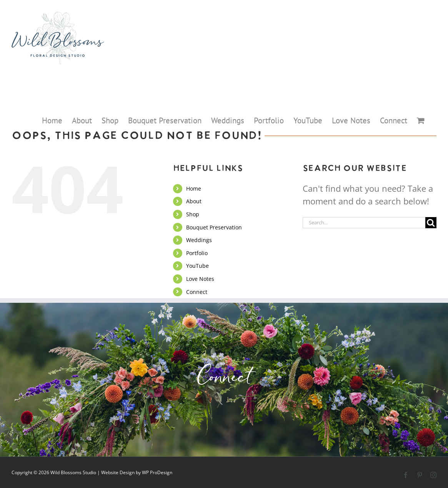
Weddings (199, 240)
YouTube (197, 266)
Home (194, 188)
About (194, 201)
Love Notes (200, 279)
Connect (197, 292)
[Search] (431, 223)
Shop (193, 214)
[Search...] (364, 223)
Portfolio (197, 253)
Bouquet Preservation (214, 227)
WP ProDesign (157, 472)
